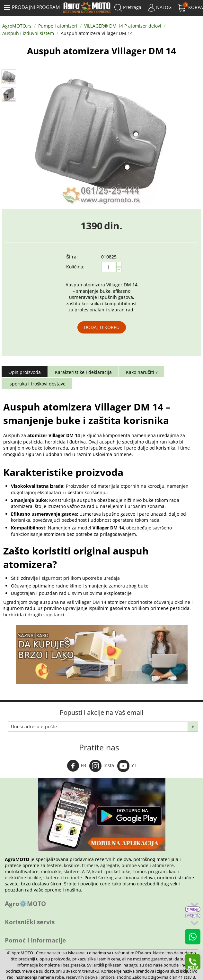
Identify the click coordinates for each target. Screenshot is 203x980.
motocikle (51, 871)
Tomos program (150, 871)
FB (76, 766)
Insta (102, 766)
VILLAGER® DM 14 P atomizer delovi (123, 26)
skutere (72, 871)
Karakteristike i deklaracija (83, 372)
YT (127, 766)
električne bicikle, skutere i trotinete (43, 878)
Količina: (75, 267)
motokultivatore (22, 871)
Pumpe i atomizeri (58, 26)
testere (54, 865)
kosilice (72, 865)
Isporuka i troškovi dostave (37, 384)
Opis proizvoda (25, 372)
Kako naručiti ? (142, 372)
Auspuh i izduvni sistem (28, 33)
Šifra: (72, 257)
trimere (90, 865)
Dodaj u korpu (102, 327)
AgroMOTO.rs (17, 26)
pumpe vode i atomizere (148, 865)
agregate (110, 865)
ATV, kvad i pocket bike (106, 871)
